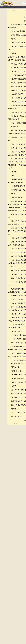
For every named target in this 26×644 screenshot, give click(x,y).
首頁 (2, 7)
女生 (7, 7)
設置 (14, 11)
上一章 (16, 423)
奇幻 (15, 7)
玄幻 (11, 7)
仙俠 (24, 7)
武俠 (19, 7)
